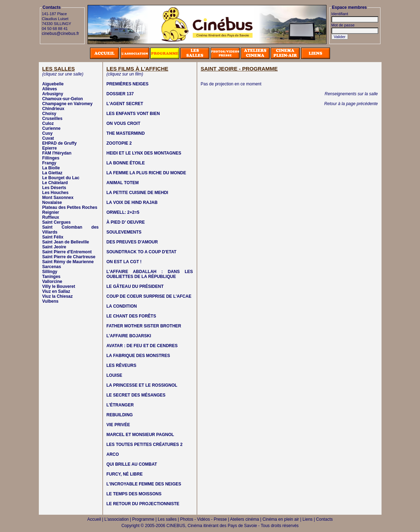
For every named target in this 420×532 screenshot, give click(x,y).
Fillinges (51, 158)
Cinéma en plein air (281, 519)
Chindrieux (53, 109)
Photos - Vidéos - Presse (203, 519)
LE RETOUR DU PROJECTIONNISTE (143, 504)
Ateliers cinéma (245, 519)
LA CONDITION (122, 306)
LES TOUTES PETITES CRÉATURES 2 (145, 445)
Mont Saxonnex (58, 198)
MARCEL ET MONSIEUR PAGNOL (140, 435)
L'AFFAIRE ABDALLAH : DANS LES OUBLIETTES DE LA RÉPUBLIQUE (150, 274)
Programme (143, 519)
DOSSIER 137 (120, 94)
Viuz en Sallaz (56, 291)
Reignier (51, 212)
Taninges (52, 277)
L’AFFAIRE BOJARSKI (129, 336)
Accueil (94, 519)
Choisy (49, 114)
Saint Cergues (57, 222)
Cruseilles (52, 119)
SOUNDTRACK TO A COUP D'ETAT (142, 252)
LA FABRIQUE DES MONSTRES (138, 356)
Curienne (52, 128)
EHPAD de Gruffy (60, 143)
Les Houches (56, 193)
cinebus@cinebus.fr (61, 34)
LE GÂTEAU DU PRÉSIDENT (135, 286)
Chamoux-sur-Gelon (63, 99)
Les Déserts (54, 188)
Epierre (50, 148)
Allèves (50, 89)
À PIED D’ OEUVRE (126, 222)
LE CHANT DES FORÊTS (131, 316)
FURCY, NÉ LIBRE (125, 474)
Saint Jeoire (54, 247)
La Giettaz (52, 173)
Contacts (324, 519)
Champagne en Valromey (68, 104)
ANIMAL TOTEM (123, 183)
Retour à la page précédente (351, 104)
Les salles (167, 519)
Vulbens (50, 301)
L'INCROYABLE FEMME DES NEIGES (144, 484)
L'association (117, 519)
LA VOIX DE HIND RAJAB (132, 202)
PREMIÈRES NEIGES (128, 84)
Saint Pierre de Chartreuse (69, 257)
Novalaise (52, 202)
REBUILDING (120, 415)
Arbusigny (53, 94)
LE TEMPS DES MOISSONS (134, 494)
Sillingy (50, 272)
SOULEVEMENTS (124, 232)
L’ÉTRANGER (120, 405)
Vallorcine (52, 282)
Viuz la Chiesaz (58, 296)
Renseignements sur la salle (351, 94)
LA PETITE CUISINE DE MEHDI (137, 193)
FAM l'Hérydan (57, 153)
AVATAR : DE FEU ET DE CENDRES (142, 346)
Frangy (49, 163)
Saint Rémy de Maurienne (68, 262)
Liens (308, 519)
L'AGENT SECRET (125, 104)
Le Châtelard (55, 183)
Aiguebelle (53, 84)
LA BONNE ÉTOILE (126, 163)
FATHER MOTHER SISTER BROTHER (144, 326)
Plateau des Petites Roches (70, 207)
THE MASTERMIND (126, 133)
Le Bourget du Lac (61, 178)
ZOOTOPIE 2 (119, 143)
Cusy (47, 133)
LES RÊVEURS (122, 365)
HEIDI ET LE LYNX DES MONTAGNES (144, 153)
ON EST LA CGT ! (124, 262)
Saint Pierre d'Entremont (67, 252)
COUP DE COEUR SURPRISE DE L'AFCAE (149, 296)
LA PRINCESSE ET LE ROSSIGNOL (142, 385)
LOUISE (115, 375)
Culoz (48, 123)
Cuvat (48, 138)
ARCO (113, 454)
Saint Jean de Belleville (66, 242)
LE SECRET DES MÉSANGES (136, 395)
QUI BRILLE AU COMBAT (132, 464)
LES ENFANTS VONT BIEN (133, 114)
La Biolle (51, 168)
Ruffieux (51, 217)
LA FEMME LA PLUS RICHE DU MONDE (146, 173)
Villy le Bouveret (59, 286)
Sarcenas (52, 267)
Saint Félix (53, 237)
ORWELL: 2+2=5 (123, 212)
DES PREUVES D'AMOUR (132, 242)
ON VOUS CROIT (124, 123)
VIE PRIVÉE (118, 425)
